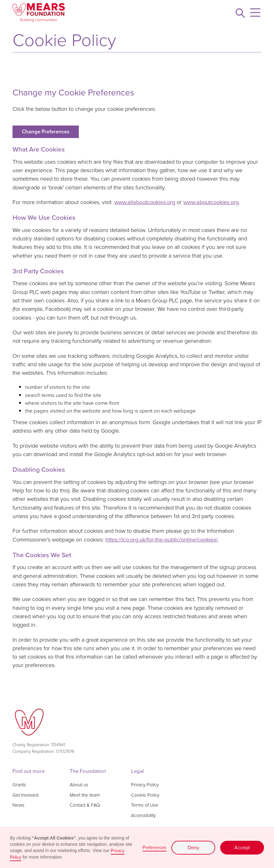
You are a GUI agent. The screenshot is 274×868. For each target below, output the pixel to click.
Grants (19, 785)
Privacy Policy (145, 785)
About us (79, 785)
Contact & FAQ (85, 805)
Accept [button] (242, 847)
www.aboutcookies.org (211, 202)
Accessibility (143, 815)
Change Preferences (46, 132)
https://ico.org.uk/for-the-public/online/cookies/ (162, 539)
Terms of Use (145, 805)
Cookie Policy (145, 795)
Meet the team (85, 795)
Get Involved (25, 795)
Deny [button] (193, 847)
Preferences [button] (155, 847)
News (18, 805)
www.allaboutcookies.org (145, 202)
